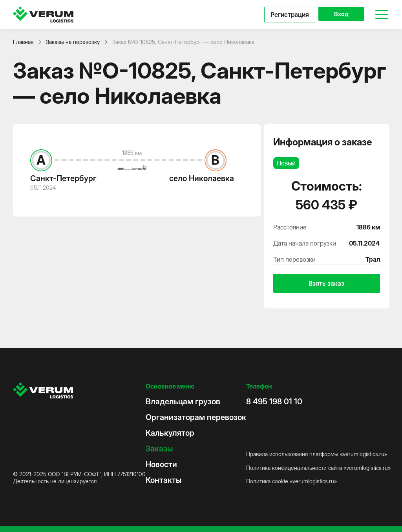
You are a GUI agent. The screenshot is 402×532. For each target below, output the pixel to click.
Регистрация (285, 15)
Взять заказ (326, 283)
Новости (161, 464)
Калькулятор (170, 433)
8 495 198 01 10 (274, 402)
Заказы (159, 449)
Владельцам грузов (183, 402)
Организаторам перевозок (196, 417)
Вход (339, 15)
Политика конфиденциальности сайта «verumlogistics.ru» (318, 468)
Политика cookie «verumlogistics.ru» (291, 481)
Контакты (164, 480)
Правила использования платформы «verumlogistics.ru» (317, 454)
